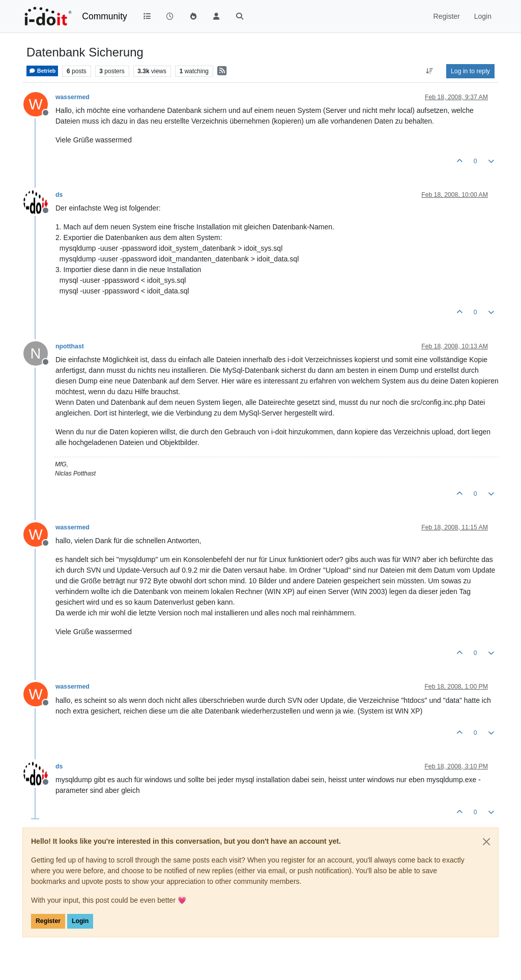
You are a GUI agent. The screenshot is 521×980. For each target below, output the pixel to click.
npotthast (70, 346)
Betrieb (42, 71)
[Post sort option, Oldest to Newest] (430, 71)
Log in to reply (470, 71)
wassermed (73, 97)
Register (48, 921)
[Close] (486, 842)
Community (105, 16)
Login (80, 921)
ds (59, 195)
